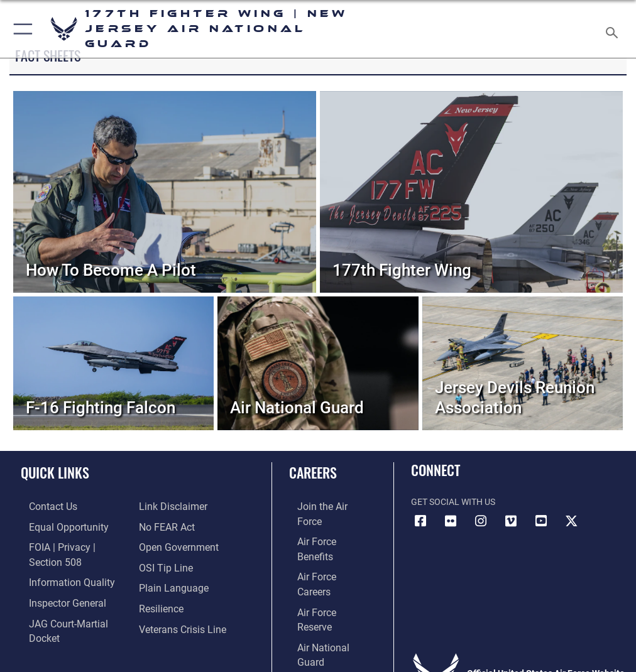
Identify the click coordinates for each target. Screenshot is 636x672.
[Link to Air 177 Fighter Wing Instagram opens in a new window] (481, 521)
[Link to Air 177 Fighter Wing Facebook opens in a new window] (420, 521)
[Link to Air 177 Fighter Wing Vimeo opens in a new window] (511, 521)
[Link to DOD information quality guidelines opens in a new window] (59, 564)
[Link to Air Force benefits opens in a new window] (323, 525)
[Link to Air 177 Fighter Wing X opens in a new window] (571, 521)
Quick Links (55, 472)
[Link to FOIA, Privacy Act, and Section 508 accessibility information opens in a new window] (74, 545)
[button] (20, 29)
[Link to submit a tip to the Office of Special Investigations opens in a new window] (162, 545)
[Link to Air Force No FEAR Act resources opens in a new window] (164, 506)
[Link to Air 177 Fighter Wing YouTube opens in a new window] (541, 521)
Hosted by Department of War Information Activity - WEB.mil (318, 644)
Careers (313, 472)
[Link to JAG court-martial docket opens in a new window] (71, 602)
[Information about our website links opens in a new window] (50, 621)
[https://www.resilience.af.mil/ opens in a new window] (158, 583)
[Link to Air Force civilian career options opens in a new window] (318, 602)
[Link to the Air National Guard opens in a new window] (325, 583)
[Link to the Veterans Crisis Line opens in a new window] (177, 602)
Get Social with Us (453, 502)
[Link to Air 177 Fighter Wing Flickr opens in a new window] (451, 521)
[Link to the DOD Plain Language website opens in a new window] (169, 564)
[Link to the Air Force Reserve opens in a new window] (323, 564)
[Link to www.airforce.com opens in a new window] (323, 506)
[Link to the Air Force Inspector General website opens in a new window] (55, 583)
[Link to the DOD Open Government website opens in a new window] (174, 525)
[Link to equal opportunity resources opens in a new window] (56, 525)
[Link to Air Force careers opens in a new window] (322, 545)
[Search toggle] (615, 29)
